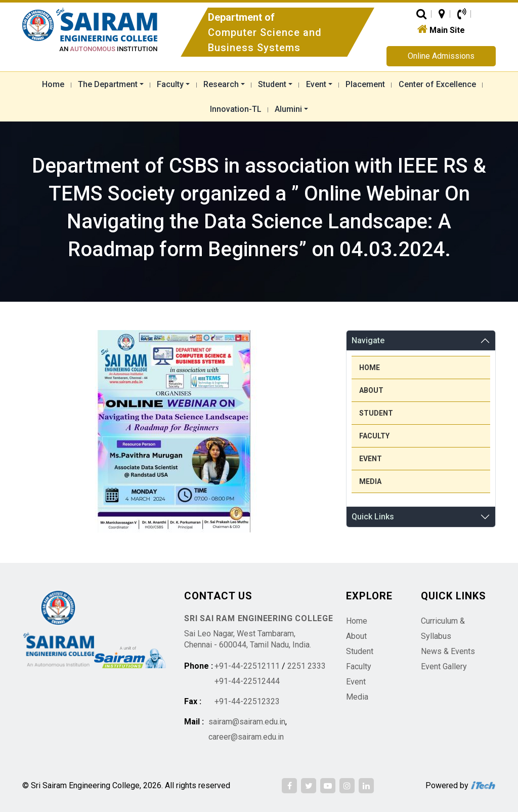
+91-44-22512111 (247, 666)
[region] (174, 431)
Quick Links (373, 517)
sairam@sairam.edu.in (247, 722)
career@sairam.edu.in (246, 737)
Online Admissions (441, 56)
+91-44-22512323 (247, 701)
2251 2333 (307, 666)
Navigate (368, 340)
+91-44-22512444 (247, 681)
